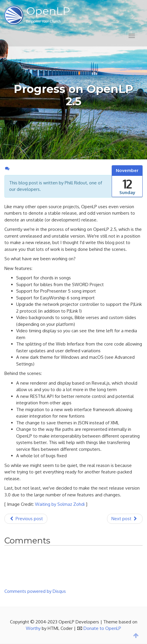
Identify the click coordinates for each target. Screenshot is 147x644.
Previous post (26, 519)
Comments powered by (35, 591)
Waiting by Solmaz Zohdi (60, 504)
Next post (125, 519)
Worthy (33, 628)
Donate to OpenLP (102, 628)
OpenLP (48, 11)
